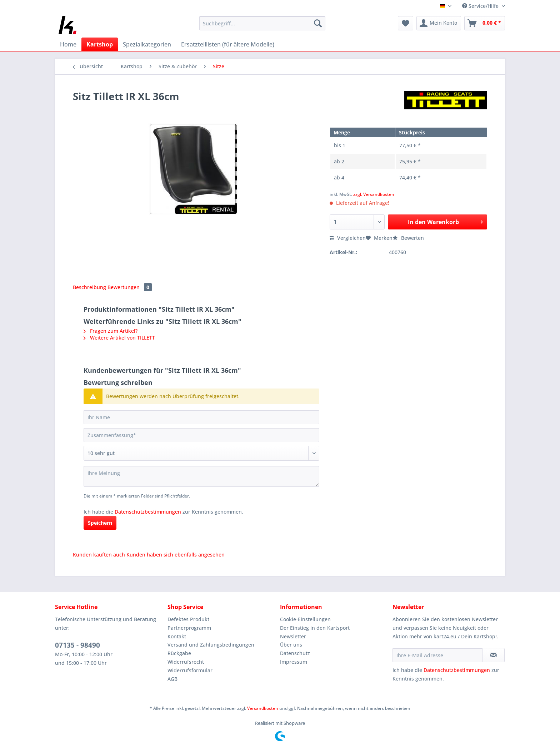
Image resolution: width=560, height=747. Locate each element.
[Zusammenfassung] (201, 435)
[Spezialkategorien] (147, 44)
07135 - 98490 (77, 645)
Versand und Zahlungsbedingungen (211, 645)
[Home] (68, 44)
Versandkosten (263, 708)
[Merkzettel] (406, 23)
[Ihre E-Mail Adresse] (437, 655)
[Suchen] (318, 23)
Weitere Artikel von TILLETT (119, 338)
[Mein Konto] (439, 23)
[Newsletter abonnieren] (493, 655)
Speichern (100, 523)
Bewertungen (130, 287)
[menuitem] (262, 27)
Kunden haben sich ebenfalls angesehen (176, 555)
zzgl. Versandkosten (374, 194)
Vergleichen (348, 238)
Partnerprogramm (189, 628)
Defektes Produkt (188, 619)
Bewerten (408, 238)
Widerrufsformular (190, 670)
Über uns (291, 645)
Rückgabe (179, 653)
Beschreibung (89, 287)
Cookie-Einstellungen (305, 619)
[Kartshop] (100, 44)
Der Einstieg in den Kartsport (315, 628)
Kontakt (177, 636)
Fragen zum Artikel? (111, 331)
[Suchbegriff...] (262, 23)
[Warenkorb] (485, 23)
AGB (172, 679)
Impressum (294, 662)
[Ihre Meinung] (201, 476)
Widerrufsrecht (186, 662)
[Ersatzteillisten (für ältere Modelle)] (228, 44)
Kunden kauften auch (99, 555)
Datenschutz (295, 653)
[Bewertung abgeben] (201, 453)
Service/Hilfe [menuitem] (481, 6)
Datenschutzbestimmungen (148, 512)
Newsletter (293, 636)
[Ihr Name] (201, 417)
